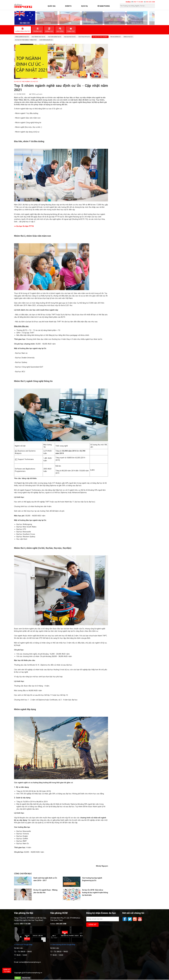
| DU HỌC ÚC (34, 82)
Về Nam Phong (104, 6)
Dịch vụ (84, 6)
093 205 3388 (150, 2)
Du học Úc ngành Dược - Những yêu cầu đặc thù (45, 891)
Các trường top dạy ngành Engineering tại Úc (92, 879)
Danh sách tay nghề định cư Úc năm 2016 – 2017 (45, 879)
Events (68, 6)
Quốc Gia (52, 6)
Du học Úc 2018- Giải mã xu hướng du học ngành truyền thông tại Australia (95, 893)
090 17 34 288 (138, 2)
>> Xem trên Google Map (23, 945)
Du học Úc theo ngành (22, 82)
